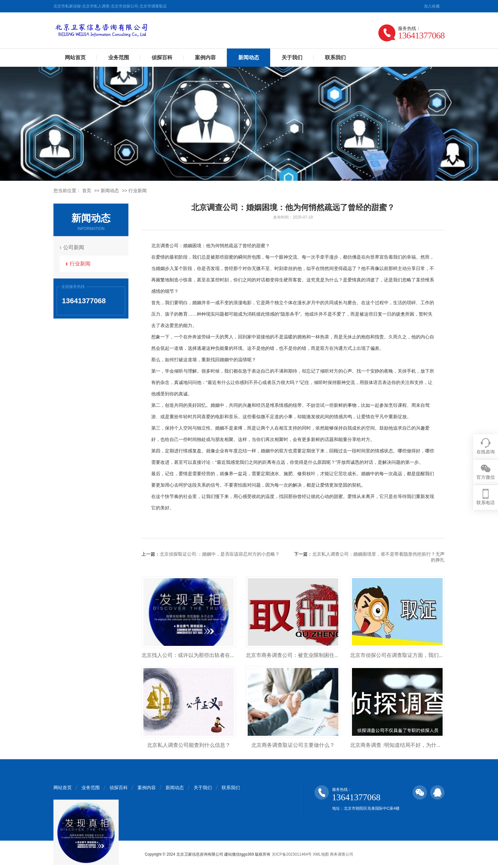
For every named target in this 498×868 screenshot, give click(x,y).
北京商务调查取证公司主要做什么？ (293, 745)
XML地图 (321, 854)
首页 (87, 191)
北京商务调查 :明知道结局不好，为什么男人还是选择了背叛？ (422, 745)
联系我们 (335, 57)
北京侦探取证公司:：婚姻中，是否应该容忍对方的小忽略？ (220, 554)
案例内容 (205, 57)
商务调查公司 (342, 854)
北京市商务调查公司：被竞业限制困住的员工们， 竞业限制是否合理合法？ (332, 655)
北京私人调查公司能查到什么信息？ (189, 745)
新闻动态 (249, 57)
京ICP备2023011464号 (292, 854)
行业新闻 (138, 191)
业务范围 (119, 57)
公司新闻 (75, 247)
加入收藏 (432, 6)
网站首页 (75, 57)
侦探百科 (162, 57)
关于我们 (292, 57)
